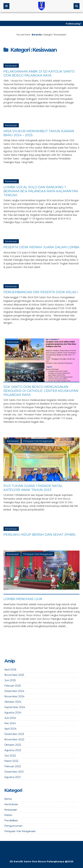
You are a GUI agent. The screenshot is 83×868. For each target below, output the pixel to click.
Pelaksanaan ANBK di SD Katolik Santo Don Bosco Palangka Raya (39, 73)
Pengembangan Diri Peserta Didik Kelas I (41, 292)
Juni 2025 (10, 680)
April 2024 (10, 729)
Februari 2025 (13, 686)
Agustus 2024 (13, 713)
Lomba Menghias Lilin (23, 599)
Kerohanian (11, 804)
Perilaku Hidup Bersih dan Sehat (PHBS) (39, 535)
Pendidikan (11, 820)
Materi (8, 815)
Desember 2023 (14, 734)
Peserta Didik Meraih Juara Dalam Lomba (41, 247)
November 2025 (14, 675)
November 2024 (14, 696)
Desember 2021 (14, 772)
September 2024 (15, 707)
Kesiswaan (11, 66)
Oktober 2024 (13, 702)
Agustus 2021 (13, 777)
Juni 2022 (10, 756)
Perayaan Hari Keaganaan (38, 441)
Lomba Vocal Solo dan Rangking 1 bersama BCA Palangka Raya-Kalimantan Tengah (41, 191)
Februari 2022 (13, 766)
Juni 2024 (10, 718)
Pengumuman (13, 826)
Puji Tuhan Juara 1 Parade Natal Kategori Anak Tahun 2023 (33, 488)
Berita (8, 799)
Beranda (37, 35)
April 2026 (10, 670)
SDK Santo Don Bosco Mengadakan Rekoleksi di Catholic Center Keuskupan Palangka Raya (41, 391)
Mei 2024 (10, 723)
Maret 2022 (11, 761)
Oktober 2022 (13, 745)
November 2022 (14, 739)
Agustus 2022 (13, 750)
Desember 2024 (14, 691)
